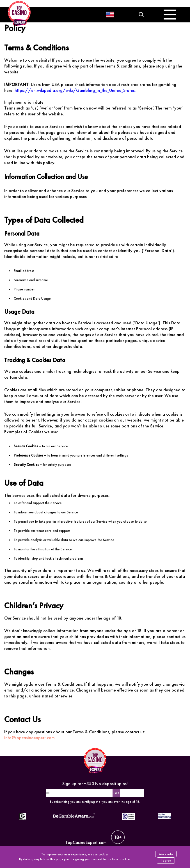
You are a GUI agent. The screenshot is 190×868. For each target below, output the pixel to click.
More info (166, 854)
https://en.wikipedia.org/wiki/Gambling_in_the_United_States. (75, 90)
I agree (166, 860)
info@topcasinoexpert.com (29, 738)
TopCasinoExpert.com (95, 838)
